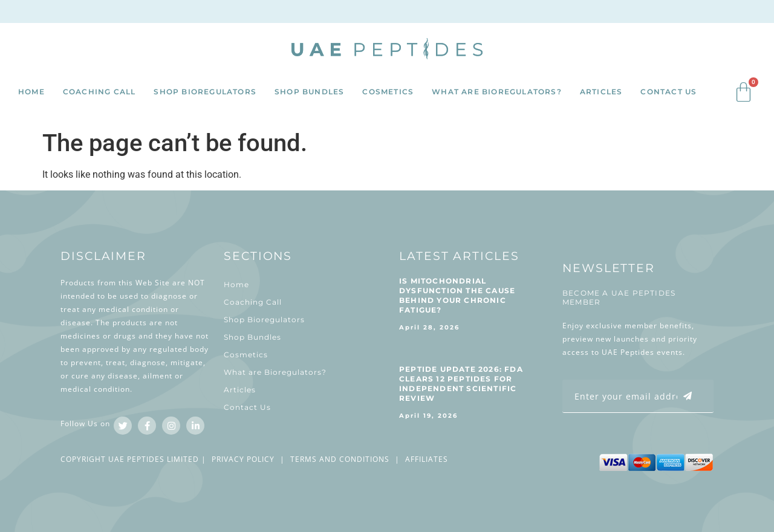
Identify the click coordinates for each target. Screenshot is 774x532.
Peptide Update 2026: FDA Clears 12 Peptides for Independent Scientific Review (461, 384)
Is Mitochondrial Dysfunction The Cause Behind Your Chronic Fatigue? (457, 295)
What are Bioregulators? (497, 92)
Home (31, 92)
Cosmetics (388, 92)
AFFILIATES (427, 459)
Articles (601, 92)
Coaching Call (99, 92)
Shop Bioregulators (205, 92)
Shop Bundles (309, 92)
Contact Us (668, 92)
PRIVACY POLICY (243, 459)
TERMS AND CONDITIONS (340, 459)
